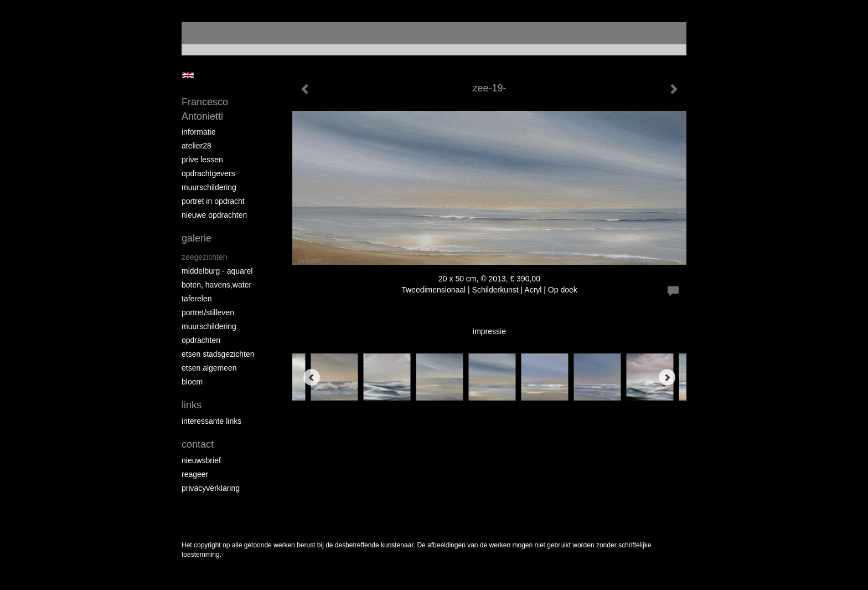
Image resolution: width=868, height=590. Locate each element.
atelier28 (197, 146)
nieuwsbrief (201, 460)
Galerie (197, 238)
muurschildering (209, 187)
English (188, 75)
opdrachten (201, 340)
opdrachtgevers (208, 173)
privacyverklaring (211, 488)
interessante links (211, 421)
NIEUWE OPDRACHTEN (214, 215)
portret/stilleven (208, 312)
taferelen (197, 299)
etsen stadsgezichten (218, 354)
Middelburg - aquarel (217, 271)
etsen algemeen (209, 368)
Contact (198, 444)
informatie (198, 132)
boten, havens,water (216, 285)
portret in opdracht (213, 201)
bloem (192, 382)
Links (192, 405)
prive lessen (202, 160)
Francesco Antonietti (205, 109)
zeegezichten (205, 257)
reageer (195, 474)
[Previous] (312, 377)
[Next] (667, 377)
